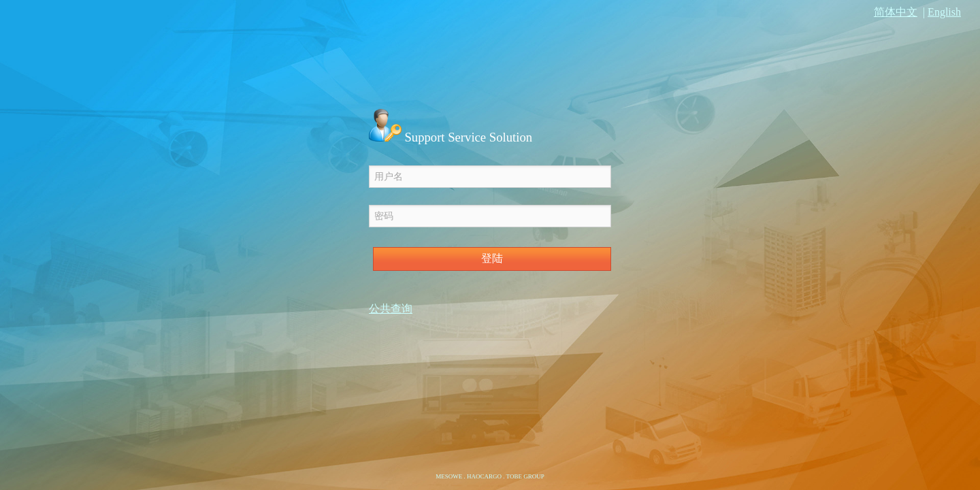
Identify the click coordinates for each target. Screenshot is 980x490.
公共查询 (391, 309)
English (944, 12)
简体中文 (896, 12)
